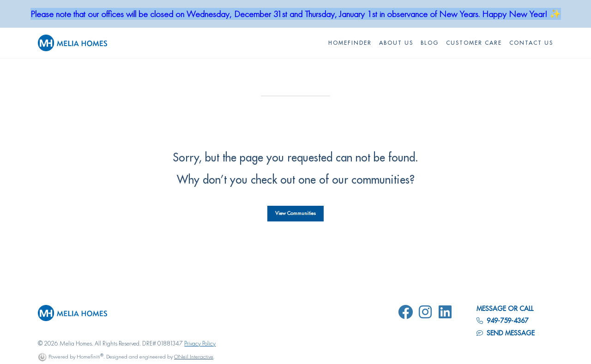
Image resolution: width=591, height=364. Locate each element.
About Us (396, 43)
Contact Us (531, 43)
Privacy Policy (200, 343)
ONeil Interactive (194, 356)
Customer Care (474, 43)
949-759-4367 (502, 321)
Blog (430, 43)
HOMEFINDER (350, 43)
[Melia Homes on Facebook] (407, 313)
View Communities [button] (295, 213)
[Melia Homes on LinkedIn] (447, 313)
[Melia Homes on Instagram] (427, 313)
